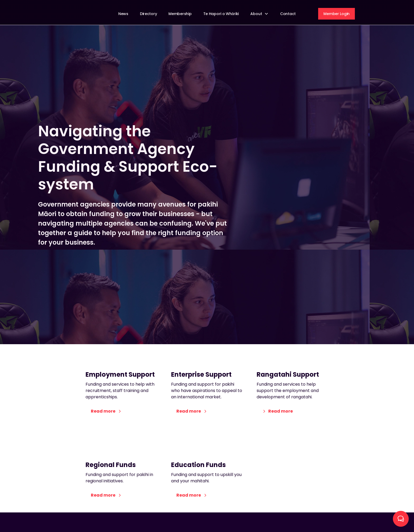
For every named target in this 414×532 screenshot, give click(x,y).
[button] (259, 14)
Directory (148, 14)
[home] (77, 14)
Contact (288, 14)
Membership (180, 14)
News (123, 14)
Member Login (337, 14)
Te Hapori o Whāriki (221, 14)
